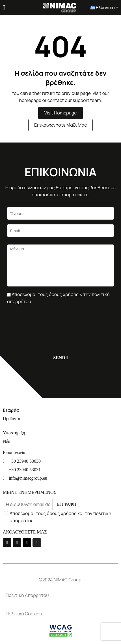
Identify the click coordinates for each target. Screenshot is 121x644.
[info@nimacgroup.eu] (60, 478)
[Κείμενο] (60, 213)
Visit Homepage (60, 113)
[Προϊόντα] (60, 419)
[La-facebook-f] (7, 543)
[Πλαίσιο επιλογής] (9, 295)
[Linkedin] (27, 543)
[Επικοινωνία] (60, 453)
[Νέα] (60, 441)
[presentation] (50, 325)
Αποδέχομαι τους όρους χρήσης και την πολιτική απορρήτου (60, 517)
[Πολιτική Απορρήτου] (60, 595)
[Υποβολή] (59, 358)
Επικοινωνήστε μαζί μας (60, 125)
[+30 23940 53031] (60, 470)
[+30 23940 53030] (60, 461)
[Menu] (4, 8)
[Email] (60, 231)
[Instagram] (37, 543)
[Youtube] (17, 543)
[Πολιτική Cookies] (60, 614)
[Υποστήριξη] (60, 433)
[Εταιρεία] (60, 410)
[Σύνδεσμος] (60, 7)
